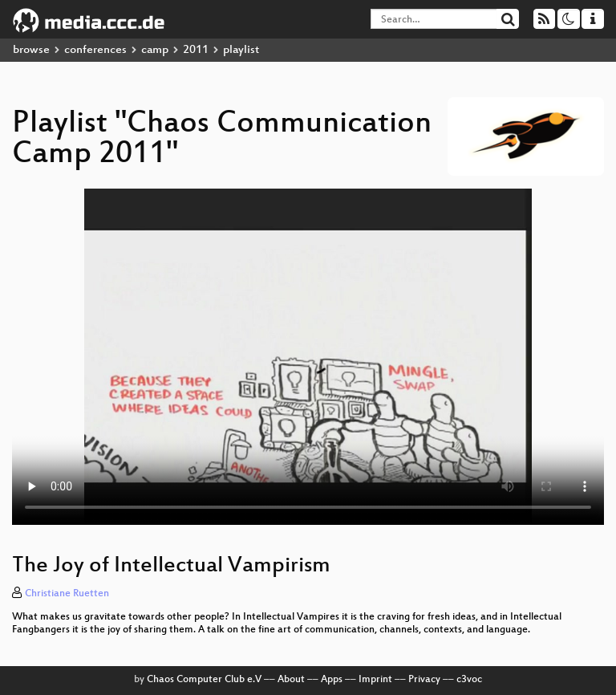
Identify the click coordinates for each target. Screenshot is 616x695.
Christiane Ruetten (67, 594)
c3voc (469, 680)
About (291, 680)
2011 (196, 50)
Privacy (424, 680)
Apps (332, 680)
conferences (95, 50)
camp (155, 50)
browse (31, 50)
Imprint (375, 680)
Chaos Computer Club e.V (204, 680)
